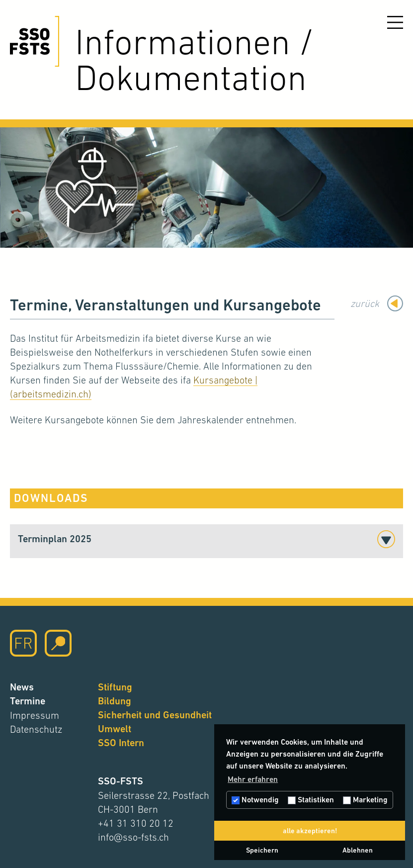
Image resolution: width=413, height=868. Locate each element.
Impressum (35, 715)
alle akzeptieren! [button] (310, 831)
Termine (28, 701)
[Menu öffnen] (395, 22)
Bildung (115, 701)
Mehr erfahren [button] (253, 779)
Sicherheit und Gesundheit (155, 715)
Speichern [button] (262, 850)
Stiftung (115, 687)
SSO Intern (121, 743)
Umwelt (115, 729)
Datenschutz (36, 729)
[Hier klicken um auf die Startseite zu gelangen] (35, 41)
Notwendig (255, 800)
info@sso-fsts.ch (133, 837)
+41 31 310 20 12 (136, 823)
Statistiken (311, 800)
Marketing (365, 800)
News (22, 687)
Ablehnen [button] (358, 850)
